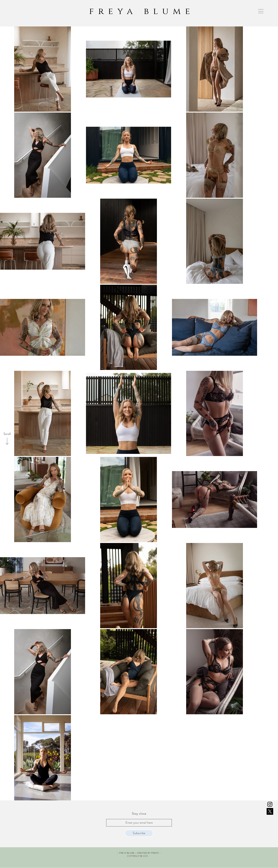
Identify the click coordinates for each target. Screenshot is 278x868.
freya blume (142, 11)
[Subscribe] (139, 833)
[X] (270, 811)
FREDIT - (156, 853)
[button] (261, 11)
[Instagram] (270, 804)
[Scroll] (7, 434)
